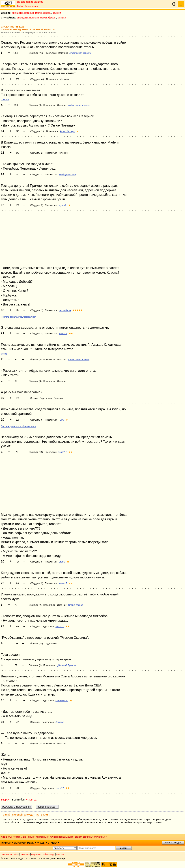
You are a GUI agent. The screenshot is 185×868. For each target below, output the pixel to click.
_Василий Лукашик (67, 665)
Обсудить (35, 627)
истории (29, 13)
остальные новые (24, 837)
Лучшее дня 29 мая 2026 (30, 2)
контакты (25, 854)
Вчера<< (6, 800)
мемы (39, 13)
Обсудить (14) (36, 452)
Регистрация (31, 6)
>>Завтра (31, 800)
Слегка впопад (76, 605)
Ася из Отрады (67, 131)
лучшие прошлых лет (61, 837)
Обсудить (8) (37, 562)
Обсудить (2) (37, 153)
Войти (20, 6)
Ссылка (34, 398)
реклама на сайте (10, 854)
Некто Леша (65, 310)
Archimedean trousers (80, 53)
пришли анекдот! (173, 843)
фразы (47, 13)
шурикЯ (63, 205)
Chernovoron (62, 701)
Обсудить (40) (37, 79)
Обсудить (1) (37, 310)
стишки (57, 13)
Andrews (60, 722)
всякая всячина (83, 837)
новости (60, 854)
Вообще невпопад (68, 175)
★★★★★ (78, 310)
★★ (71, 334)
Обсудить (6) (35, 105)
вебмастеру (49, 854)
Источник (63, 53)
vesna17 (63, 334)
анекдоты (17, 13)
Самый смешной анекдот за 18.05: (26, 815)
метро (4, 354)
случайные (100, 837)
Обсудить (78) (36, 53)
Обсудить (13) (37, 131)
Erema (62, 562)
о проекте (36, 854)
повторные (42, 837)
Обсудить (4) (35, 360)
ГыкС (61, 420)
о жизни (5, 99)
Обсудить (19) (36, 644)
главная (6, 843)
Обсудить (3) (37, 175)
